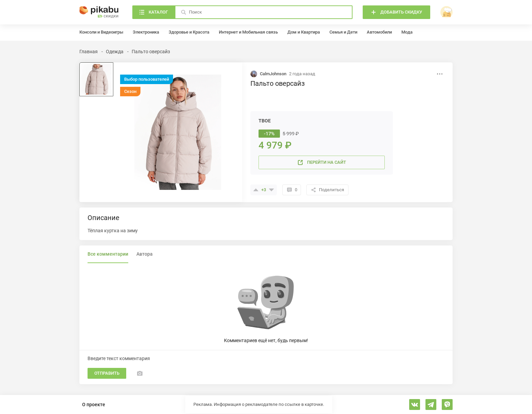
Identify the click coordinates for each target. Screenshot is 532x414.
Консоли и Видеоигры (101, 32)
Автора (145, 254)
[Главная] (99, 12)
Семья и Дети (343, 32)
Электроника (146, 32)
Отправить (107, 373)
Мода (407, 32)
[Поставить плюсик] (256, 190)
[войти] (446, 12)
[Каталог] (154, 12)
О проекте (94, 405)
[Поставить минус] (271, 190)
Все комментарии (108, 254)
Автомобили (379, 32)
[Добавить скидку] (396, 12)
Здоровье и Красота (189, 32)
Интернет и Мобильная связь (248, 32)
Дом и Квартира (304, 32)
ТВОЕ (265, 121)
